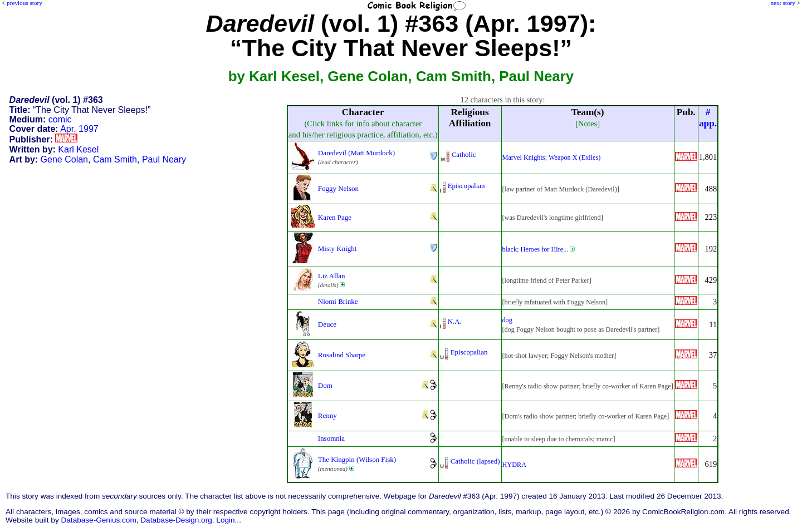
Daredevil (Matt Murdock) (356, 153)
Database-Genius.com (98, 520)
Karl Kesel (78, 149)
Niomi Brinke (338, 301)
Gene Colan (64, 159)
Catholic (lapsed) (475, 461)
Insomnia (331, 438)
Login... (229, 520)
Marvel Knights (524, 157)
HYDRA (515, 465)
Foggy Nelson (338, 188)
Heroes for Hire (542, 249)
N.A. (455, 321)
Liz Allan (332, 276)
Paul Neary (164, 159)
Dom (325, 385)
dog (507, 320)
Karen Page (335, 217)
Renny (327, 415)
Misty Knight (337, 248)
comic (60, 119)
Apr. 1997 (79, 129)
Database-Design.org (176, 520)
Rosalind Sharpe (342, 355)
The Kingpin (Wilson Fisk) (357, 459)
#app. (708, 118)
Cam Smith (115, 159)
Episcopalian (466, 186)
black (510, 249)
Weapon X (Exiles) (574, 157)
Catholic (464, 154)
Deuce (327, 324)
